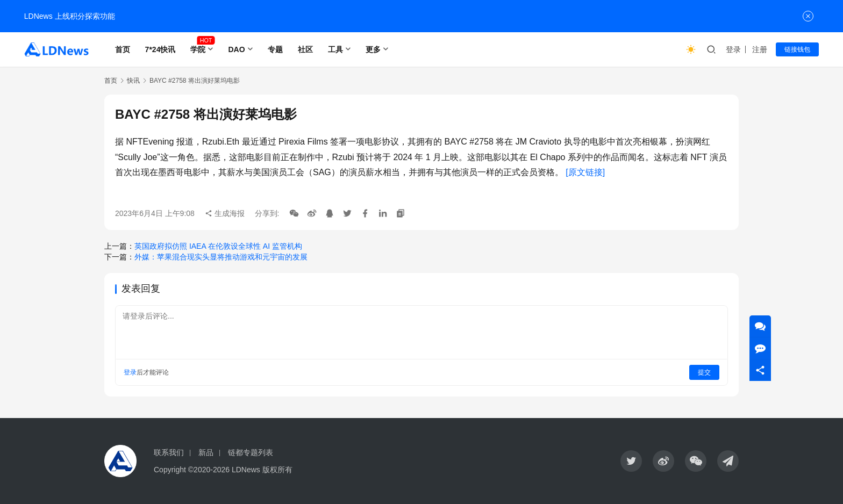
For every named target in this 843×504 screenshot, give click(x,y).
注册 (760, 49)
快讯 (133, 81)
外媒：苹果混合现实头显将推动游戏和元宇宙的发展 (221, 257)
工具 (335, 49)
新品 (206, 452)
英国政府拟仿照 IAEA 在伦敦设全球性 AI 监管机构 (218, 246)
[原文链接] (585, 172)
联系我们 (169, 452)
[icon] (631, 461)
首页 (123, 49)
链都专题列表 (251, 452)
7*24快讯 (160, 49)
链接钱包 (797, 49)
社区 (305, 49)
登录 (733, 49)
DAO (236, 49)
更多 (373, 49)
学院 (198, 49)
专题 (275, 49)
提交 (704, 372)
